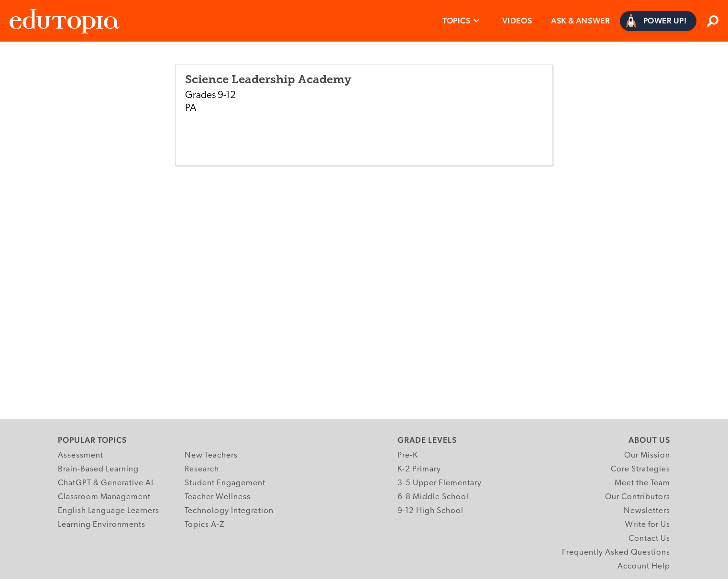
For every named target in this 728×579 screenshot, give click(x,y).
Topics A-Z (204, 525)
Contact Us (649, 539)
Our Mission (647, 455)
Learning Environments (102, 525)
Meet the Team (642, 483)
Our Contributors (638, 497)
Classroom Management (104, 497)
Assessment (81, 455)
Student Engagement (225, 483)
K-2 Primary (419, 469)
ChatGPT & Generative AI (106, 483)
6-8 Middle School (433, 497)
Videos (517, 21)
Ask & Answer (580, 21)
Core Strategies (640, 469)
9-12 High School (430, 511)
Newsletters (647, 511)
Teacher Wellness (218, 497)
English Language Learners (109, 511)
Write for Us (648, 525)
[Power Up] (658, 21)
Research (202, 469)
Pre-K (408, 455)
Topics (457, 21)
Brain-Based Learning (98, 469)
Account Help (644, 566)
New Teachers (211, 455)
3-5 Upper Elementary (440, 483)
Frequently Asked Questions (616, 552)
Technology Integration (229, 511)
